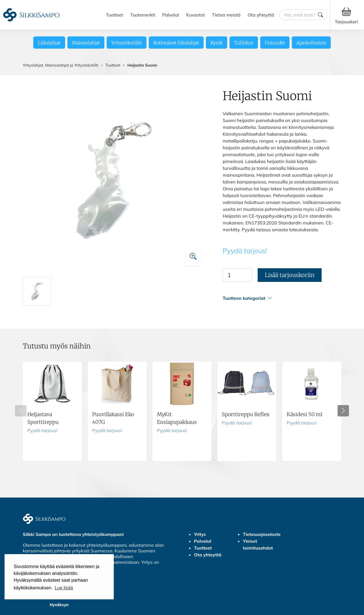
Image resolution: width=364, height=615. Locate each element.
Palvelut (171, 15)
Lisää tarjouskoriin (290, 275)
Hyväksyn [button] (59, 605)
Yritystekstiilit (127, 43)
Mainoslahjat (86, 43)
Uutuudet (275, 43)
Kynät (217, 43)
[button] (282, 298)
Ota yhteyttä (261, 15)
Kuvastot (196, 15)
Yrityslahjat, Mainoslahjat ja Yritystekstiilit (61, 65)
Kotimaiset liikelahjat (176, 43)
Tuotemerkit (143, 15)
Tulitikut (244, 43)
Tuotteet (114, 15)
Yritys (200, 534)
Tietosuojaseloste (262, 534)
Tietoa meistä (226, 15)
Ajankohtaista (311, 43)
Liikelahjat (49, 43)
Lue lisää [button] (64, 588)
